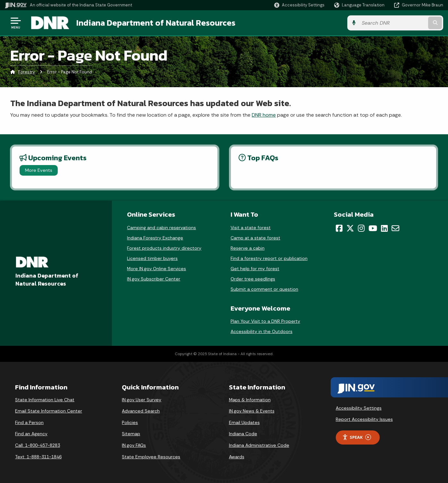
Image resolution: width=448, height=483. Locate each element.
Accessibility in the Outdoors (262, 331)
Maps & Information (250, 400)
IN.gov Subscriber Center (154, 279)
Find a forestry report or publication (269, 258)
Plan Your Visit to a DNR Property (265, 321)
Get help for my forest (255, 269)
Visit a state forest (251, 228)
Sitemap (131, 434)
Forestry (27, 72)
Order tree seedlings (253, 279)
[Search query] (393, 23)
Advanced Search (141, 411)
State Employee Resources (151, 457)
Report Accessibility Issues (364, 419)
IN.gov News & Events (252, 411)
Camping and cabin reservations (161, 228)
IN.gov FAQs (134, 445)
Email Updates (244, 422)
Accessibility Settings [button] (359, 408)
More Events (39, 170)
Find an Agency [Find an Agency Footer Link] (31, 434)
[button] (299, 5)
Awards (237, 457)
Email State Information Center (49, 411)
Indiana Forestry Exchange (155, 238)
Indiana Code (243, 434)
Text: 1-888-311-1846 (38, 457)
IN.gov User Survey (142, 400)
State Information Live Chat (45, 400)
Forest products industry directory (164, 248)
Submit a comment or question (264, 289)
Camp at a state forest (255, 238)
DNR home (264, 115)
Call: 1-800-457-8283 (38, 445)
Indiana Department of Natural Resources (156, 23)
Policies (130, 422)
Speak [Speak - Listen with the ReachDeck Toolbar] (357, 437)
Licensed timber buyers (152, 258)
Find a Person (29, 422)
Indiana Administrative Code (259, 445)
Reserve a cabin (248, 248)
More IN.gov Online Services (156, 269)
